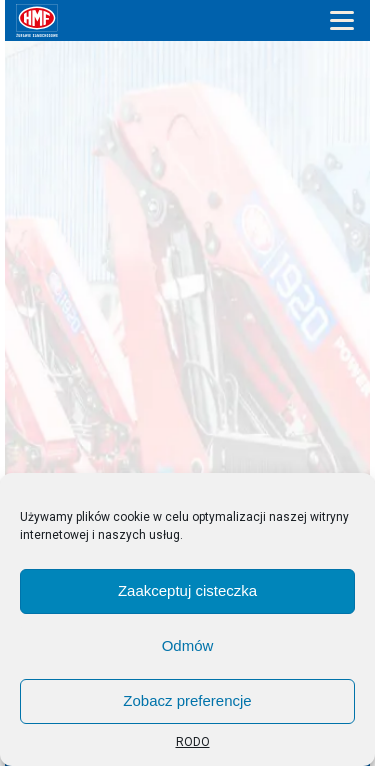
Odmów (188, 645)
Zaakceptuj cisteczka (187, 590)
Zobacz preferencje (187, 700)
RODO (193, 742)
